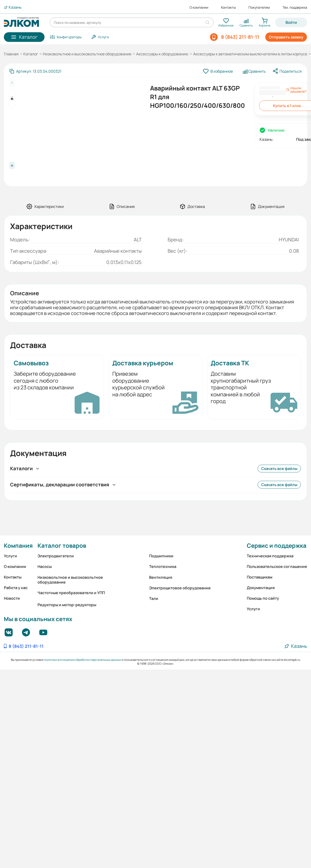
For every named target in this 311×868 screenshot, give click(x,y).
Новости (12, 598)
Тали (154, 598)
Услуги (10, 556)
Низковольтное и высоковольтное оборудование (87, 54)
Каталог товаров (62, 545)
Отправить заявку (286, 37)
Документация (261, 588)
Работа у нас (16, 588)
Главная (11, 54)
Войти (291, 22)
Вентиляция (161, 577)
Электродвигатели (56, 556)
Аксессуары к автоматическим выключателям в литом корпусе (250, 54)
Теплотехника (163, 566)
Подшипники (161, 556)
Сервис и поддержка (277, 545)
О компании (199, 7)
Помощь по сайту (263, 598)
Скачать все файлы (279, 469)
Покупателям (259, 7)
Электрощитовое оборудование (180, 588)
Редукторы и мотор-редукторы (67, 605)
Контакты (228, 7)
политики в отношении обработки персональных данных (83, 660)
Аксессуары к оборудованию (162, 54)
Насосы (45, 566)
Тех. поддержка (295, 7)
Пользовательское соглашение (277, 566)
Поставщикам (260, 577)
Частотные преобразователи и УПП (71, 593)
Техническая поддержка (270, 556)
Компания (18, 545)
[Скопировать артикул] (35, 71)
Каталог (31, 54)
